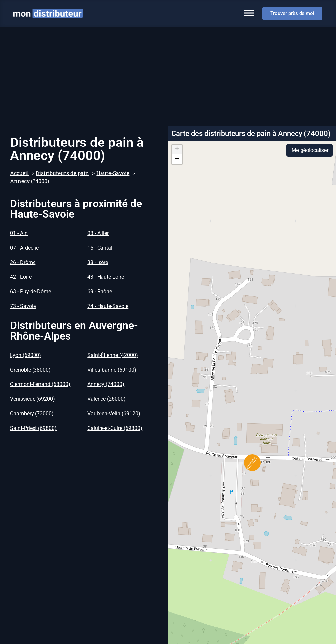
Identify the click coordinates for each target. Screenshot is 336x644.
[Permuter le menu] (249, 13)
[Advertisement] (168, 76)
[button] (252, 463)
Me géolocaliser (310, 150)
